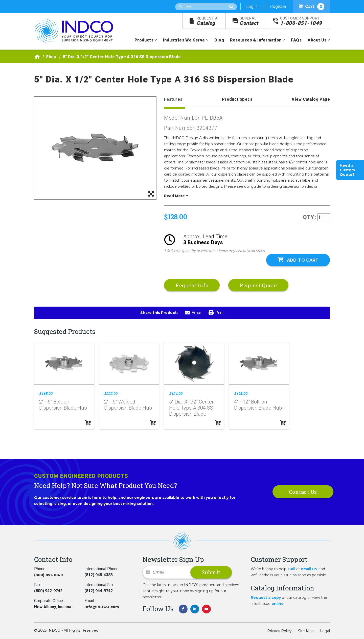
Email (193, 313)
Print (216, 313)
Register (278, 6)
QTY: (310, 217)
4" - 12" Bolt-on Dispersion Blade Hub (258, 405)
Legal (325, 631)
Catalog (207, 21)
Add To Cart (298, 260)
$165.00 (46, 394)
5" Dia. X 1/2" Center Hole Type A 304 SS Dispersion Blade (191, 408)
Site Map (306, 631)
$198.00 (241, 394)
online (278, 604)
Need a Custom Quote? (347, 170)
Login (252, 6)
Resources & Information (256, 40)
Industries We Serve (184, 40)
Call (292, 569)
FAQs (296, 40)
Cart (312, 7)
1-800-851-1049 (301, 21)
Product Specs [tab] (237, 99)
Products (144, 40)
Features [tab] (173, 99)
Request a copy (266, 598)
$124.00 (176, 394)
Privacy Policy (279, 631)
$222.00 (111, 394)
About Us (317, 40)
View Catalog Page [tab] (311, 99)
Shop (51, 57)
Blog (219, 40)
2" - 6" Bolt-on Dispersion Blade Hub (63, 405)
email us (309, 569)
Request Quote (258, 285)
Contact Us (303, 492)
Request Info (192, 285)
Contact (249, 21)
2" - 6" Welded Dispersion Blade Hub (128, 405)
